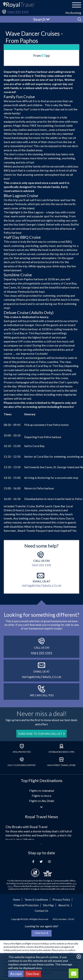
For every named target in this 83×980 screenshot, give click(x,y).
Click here (41, 933)
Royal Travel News (41, 817)
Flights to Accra (41, 796)
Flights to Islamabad (42, 791)
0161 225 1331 (18, 12)
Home (16, 900)
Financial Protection (26, 905)
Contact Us (41, 911)
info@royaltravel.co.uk (42, 586)
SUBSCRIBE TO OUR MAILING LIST (41, 734)
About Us (64, 905)
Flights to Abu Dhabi (42, 801)
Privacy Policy (61, 900)
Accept (16, 974)
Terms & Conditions (36, 900)
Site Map (48, 905)
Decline (33, 974)
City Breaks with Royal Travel (26, 827)
